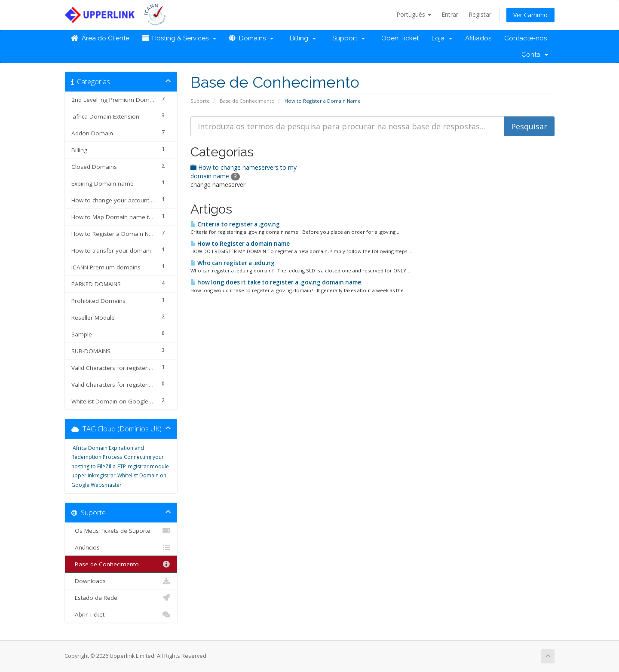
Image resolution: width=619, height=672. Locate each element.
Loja (442, 38)
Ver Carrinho (530, 15)
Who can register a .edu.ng (233, 263)
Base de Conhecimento (247, 101)
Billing (301, 38)
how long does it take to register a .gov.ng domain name (276, 282)
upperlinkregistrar (93, 475)
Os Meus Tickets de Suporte (121, 531)
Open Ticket (398, 38)
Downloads (121, 581)
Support (347, 38)
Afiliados (478, 38)
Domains (251, 38)
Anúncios (121, 547)
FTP (122, 466)
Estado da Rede (121, 598)
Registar (480, 14)
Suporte (200, 101)
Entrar (450, 14)
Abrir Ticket (121, 614)
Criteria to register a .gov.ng (235, 224)
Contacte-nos (526, 38)
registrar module (148, 466)
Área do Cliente (100, 38)
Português (414, 14)
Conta (535, 55)
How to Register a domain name (240, 244)
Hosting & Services (179, 38)
